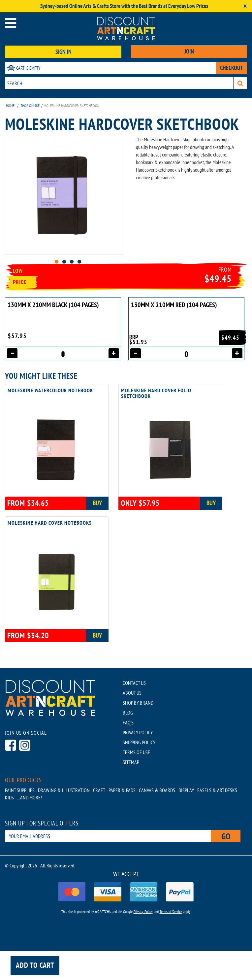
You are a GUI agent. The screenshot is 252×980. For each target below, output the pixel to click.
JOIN (189, 51)
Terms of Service (171, 911)
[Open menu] (11, 23)
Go (226, 836)
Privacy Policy (143, 911)
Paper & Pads (122, 790)
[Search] (240, 83)
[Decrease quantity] (12, 353)
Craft (99, 790)
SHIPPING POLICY (139, 742)
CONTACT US (134, 682)
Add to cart (35, 965)
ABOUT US (132, 692)
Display (186, 790)
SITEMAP (131, 762)
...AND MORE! (30, 797)
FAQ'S (128, 722)
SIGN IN (63, 52)
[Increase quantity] (114, 353)
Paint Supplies (20, 790)
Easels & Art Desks (217, 790)
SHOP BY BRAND (138, 702)
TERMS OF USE (136, 752)
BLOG (128, 712)
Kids (9, 797)
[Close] (245, 6)
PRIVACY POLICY (138, 732)
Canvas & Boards (157, 790)
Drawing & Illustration (64, 790)
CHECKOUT (232, 68)
